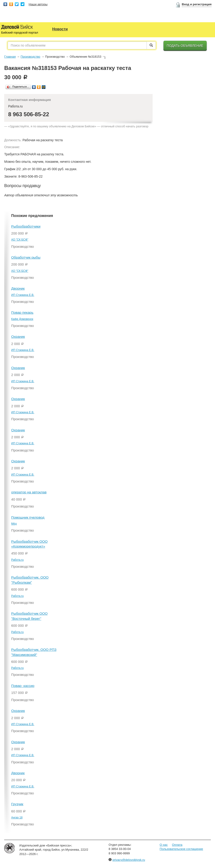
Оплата (177, 845)
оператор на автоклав (29, 492)
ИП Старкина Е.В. (23, 295)
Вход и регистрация (197, 4)
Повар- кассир (23, 686)
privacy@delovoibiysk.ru (129, 860)
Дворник (18, 288)
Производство (30, 57)
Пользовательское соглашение (181, 849)
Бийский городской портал (20, 33)
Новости (60, 29)
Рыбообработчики (26, 226)
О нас (164, 845)
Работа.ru (17, 560)
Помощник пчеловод (28, 517)
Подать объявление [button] (185, 46)
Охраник (18, 337)
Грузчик (17, 804)
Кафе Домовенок (22, 319)
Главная (10, 57)
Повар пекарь (22, 312)
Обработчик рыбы (26, 257)
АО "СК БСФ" (20, 240)
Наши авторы (38, 4)
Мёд (14, 524)
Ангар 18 (17, 818)
